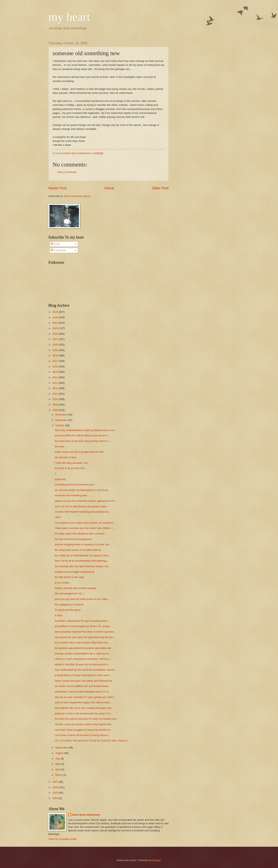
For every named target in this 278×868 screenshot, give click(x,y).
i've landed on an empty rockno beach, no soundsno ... (85, 523)
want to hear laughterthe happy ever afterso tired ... (83, 702)
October (60, 425)
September (62, 748)
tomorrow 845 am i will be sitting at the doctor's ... (82, 435)
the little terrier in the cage (69, 577)
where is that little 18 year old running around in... (82, 664)
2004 (56, 798)
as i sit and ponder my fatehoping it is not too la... (82, 490)
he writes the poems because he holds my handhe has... (86, 719)
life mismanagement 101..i (69, 593)
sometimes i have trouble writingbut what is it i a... (83, 692)
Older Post (160, 188)
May (58, 764)
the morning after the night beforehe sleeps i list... (82, 566)
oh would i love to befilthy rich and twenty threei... (82, 686)
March (59, 775)
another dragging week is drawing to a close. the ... (83, 544)
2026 (56, 312)
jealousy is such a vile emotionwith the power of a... (84, 713)
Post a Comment (67, 172)
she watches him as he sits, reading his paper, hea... (84, 708)
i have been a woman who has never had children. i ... (85, 528)
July (58, 759)
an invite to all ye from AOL (70, 468)
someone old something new (71, 495)
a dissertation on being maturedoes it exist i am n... (83, 675)
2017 (56, 361)
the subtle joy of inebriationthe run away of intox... (83, 555)
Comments (58, 250)
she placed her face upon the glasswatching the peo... (85, 637)
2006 (56, 787)
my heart (69, 17)
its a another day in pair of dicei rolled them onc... (82, 643)
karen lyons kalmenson (86, 815)
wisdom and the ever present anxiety (75, 588)
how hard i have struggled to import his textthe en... (83, 730)
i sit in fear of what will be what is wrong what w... (82, 735)
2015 (56, 372)
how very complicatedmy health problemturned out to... (86, 430)
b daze (59, 615)
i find (57, 517)
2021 (56, 339)
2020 (56, 345)
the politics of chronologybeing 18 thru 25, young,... (83, 626)
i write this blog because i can (71, 463)
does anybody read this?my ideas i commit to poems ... (86, 632)
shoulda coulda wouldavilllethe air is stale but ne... (83, 654)
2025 (56, 317)
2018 (56, 355)
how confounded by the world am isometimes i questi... (86, 670)
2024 (56, 323)
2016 (56, 367)
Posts (55, 244)
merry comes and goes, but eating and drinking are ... (85, 681)
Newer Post (58, 188)
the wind (59, 447)
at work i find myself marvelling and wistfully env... (83, 512)
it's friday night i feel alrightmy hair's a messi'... (81, 534)
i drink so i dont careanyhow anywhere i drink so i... (83, 659)
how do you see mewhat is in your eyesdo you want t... (85, 697)
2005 (56, 793)
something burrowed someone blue (75, 485)
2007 (56, 782)
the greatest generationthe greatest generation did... (84, 648)
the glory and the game (68, 610)
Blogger (157, 860)
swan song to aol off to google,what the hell (79, 452)
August (60, 753)
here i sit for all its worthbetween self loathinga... (82, 561)
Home (109, 188)
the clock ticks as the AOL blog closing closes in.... (83, 441)
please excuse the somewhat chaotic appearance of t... (86, 501)
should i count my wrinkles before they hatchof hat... (84, 724)
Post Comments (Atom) (77, 196)
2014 (56, 377)
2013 (56, 383)
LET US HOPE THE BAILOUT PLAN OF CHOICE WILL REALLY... (92, 741)
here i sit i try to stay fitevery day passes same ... (82, 506)
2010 (56, 399)
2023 (56, 328)
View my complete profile (63, 839)
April (58, 769)
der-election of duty (66, 457)
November (62, 420)
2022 (56, 334)
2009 (56, 405)
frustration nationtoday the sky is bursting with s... (82, 621)
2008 (56, 410)
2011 (56, 394)
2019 (56, 350)
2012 (56, 388)
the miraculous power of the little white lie (78, 550)
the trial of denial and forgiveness (73, 539)
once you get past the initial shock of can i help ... (82, 599)
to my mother (62, 583)
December (62, 415)
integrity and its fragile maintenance (75, 572)
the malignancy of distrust (69, 605)
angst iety (60, 479)
